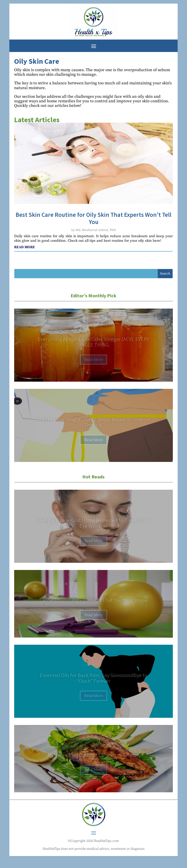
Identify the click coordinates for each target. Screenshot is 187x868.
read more (24, 247)
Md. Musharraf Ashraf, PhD (96, 230)
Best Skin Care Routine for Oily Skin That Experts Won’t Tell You (93, 218)
